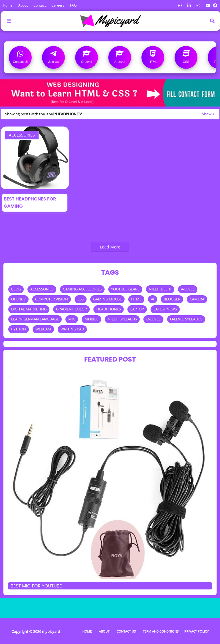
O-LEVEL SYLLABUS (186, 319)
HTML (136, 299)
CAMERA (197, 299)
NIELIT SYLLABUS (122, 319)
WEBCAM (43, 329)
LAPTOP (137, 309)
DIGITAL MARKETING (29, 309)
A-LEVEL (188, 289)
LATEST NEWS (165, 309)
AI (153, 299)
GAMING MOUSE (107, 299)
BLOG (16, 289)
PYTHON (19, 329)
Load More (110, 247)
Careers (58, 5)
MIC (72, 319)
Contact (40, 5)
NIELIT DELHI (160, 289)
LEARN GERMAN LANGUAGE (35, 319)
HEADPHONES (109, 309)
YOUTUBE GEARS (125, 289)
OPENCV (18, 299)
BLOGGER (172, 299)
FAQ (73, 5)
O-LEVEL (153, 319)
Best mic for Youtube (36, 586)
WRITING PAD (72, 329)
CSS (81, 299)
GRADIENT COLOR (71, 309)
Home (8, 5)
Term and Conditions (161, 631)
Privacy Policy (196, 631)
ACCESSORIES (22, 135)
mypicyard (51, 631)
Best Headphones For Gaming (30, 202)
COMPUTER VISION (52, 299)
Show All (209, 114)
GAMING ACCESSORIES (82, 289)
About (23, 5)
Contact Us (126, 631)
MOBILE (91, 319)
